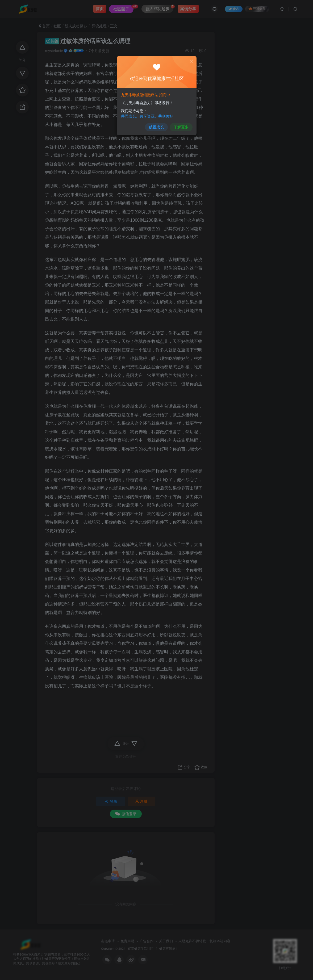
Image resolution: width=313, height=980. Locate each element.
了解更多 (180, 125)
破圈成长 (156, 125)
